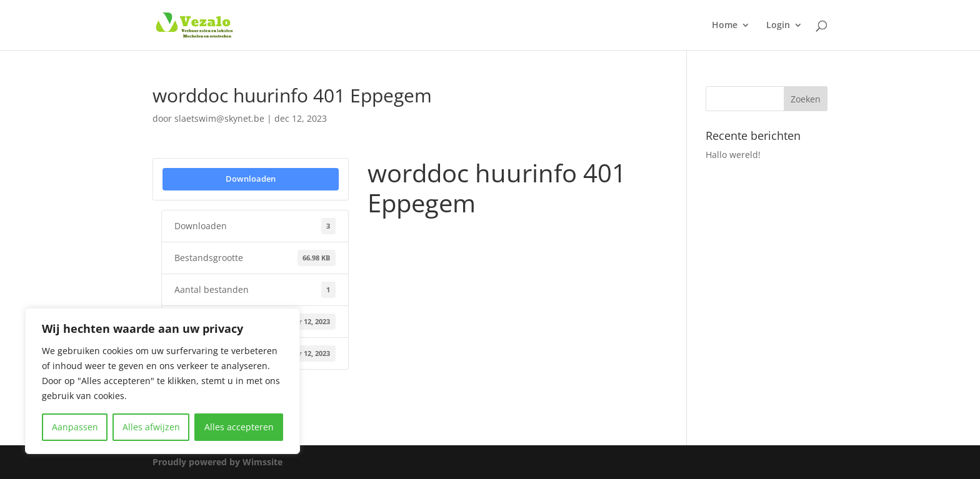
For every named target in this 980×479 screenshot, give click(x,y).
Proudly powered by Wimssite (217, 462)
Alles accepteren (239, 427)
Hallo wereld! (733, 155)
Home (725, 26)
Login (778, 26)
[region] (162, 381)
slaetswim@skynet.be (219, 118)
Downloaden (251, 179)
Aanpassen (75, 427)
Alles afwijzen (151, 427)
